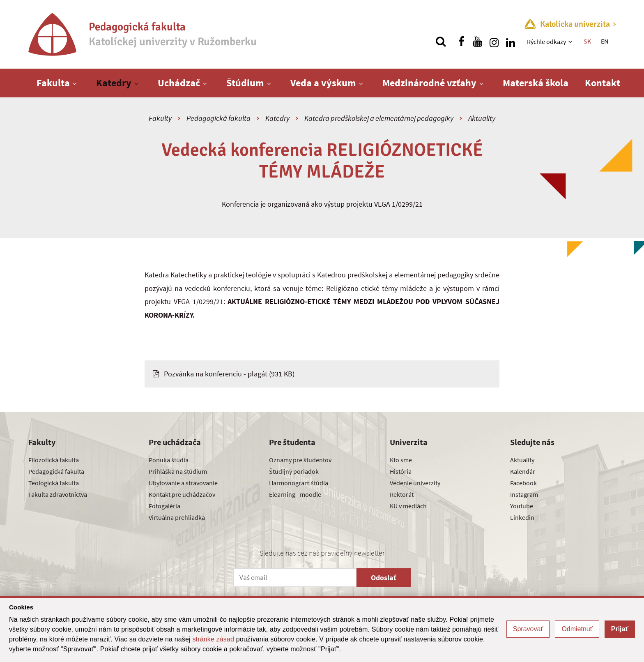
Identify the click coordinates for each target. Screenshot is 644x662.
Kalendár (523, 471)
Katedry (114, 83)
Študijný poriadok (294, 471)
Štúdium (245, 83)
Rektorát (402, 494)
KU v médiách (408, 506)
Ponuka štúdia (169, 460)
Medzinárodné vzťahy (429, 83)
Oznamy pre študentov (300, 460)
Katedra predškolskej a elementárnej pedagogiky (379, 118)
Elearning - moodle (295, 494)
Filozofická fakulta (54, 460)
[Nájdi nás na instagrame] (494, 42)
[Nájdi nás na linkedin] (511, 42)
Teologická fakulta (54, 483)
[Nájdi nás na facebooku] (461, 42)
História (401, 471)
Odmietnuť (577, 629)
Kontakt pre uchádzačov (182, 494)
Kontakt (603, 83)
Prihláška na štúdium (178, 471)
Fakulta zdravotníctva (58, 494)
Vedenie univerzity (415, 483)
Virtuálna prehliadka (177, 517)
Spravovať (528, 629)
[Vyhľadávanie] (441, 42)
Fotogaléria (164, 506)
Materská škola (536, 83)
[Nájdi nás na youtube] (478, 42)
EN (605, 41)
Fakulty (160, 118)
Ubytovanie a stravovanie (183, 483)
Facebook (523, 483)
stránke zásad (213, 639)
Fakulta (53, 83)
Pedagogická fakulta (218, 118)
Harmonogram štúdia (299, 483)
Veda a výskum (323, 83)
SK (587, 41)
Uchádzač (179, 83)
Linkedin (522, 517)
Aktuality (482, 118)
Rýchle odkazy (546, 42)
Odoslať (384, 578)
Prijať (620, 629)
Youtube (522, 506)
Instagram (524, 494)
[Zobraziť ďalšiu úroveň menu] (571, 42)
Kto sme (401, 460)
